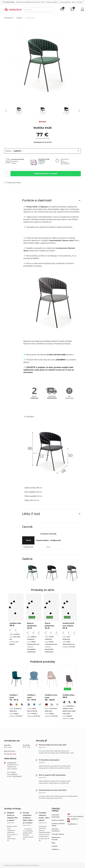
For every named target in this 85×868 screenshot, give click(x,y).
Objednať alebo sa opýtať (46, 174)
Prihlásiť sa (55, 849)
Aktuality (41, 741)
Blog (74, 2)
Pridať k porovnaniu (13, 183)
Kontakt (80, 2)
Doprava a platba (52, 2)
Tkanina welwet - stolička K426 (48, 540)
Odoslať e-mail (11, 754)
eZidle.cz (73, 819)
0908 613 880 (9, 2)
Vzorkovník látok (65, 2)
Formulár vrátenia (58, 834)
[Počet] (7, 174)
